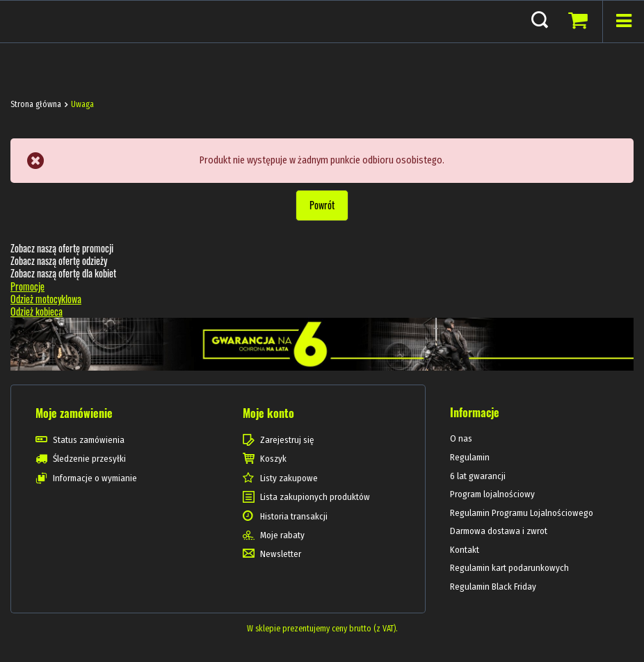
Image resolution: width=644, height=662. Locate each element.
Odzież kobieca (37, 311)
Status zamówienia (89, 440)
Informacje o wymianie (95, 478)
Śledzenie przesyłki (89, 459)
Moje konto (268, 413)
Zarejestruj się (287, 440)
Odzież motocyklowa (46, 299)
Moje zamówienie (74, 413)
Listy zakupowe (289, 478)
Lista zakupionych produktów (315, 497)
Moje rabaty (282, 535)
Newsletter (281, 554)
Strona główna (36, 104)
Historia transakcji (294, 516)
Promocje (27, 286)
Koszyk (273, 459)
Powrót (322, 205)
